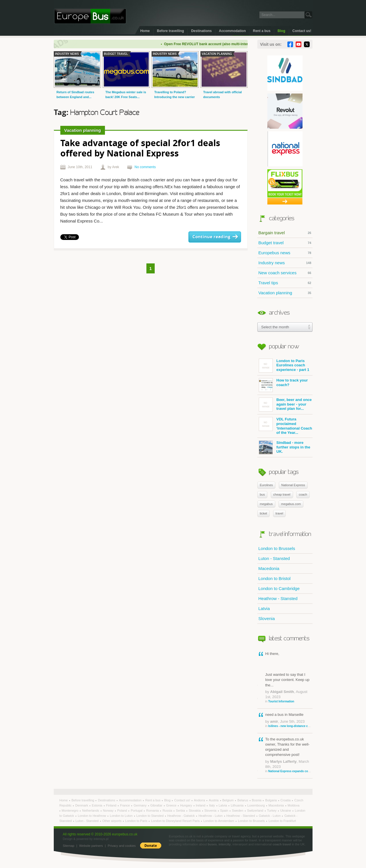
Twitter (307, 44)
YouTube (299, 44)
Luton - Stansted (274, 558)
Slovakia (195, 811)
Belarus (243, 800)
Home (145, 31)
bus (262, 494)
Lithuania (238, 805)
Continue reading (211, 237)
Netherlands (91, 811)
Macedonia (269, 568)
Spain (225, 811)
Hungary (187, 805)
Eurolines (266, 485)
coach (303, 494)
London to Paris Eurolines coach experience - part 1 (284, 366)
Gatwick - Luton (270, 816)
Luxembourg (256, 805)
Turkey (272, 811)
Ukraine (286, 811)
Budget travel (285, 243)
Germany (140, 805)
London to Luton (122, 816)
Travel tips (285, 283)
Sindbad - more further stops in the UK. (285, 447)
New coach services (285, 273)
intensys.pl (101, 839)
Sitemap (69, 846)
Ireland (201, 805)
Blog (282, 31)
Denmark (82, 805)
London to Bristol (275, 578)
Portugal (137, 811)
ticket (264, 513)
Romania (153, 811)
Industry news (285, 263)
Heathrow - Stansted (278, 598)
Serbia (181, 811)
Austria (214, 800)
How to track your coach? (283, 385)
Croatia (286, 800)
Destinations (201, 31)
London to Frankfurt (282, 821)
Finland (112, 805)
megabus (266, 504)
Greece (172, 805)
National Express (293, 485)
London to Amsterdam (219, 821)
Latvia (264, 608)
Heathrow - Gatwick (181, 816)
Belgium (229, 800)
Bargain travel (285, 233)
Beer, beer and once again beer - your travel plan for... (285, 405)
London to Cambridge (279, 588)
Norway (109, 811)
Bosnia (257, 800)
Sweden (238, 811)
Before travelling (171, 31)
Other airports (112, 821)
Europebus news (285, 253)
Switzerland (256, 811)
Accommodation (232, 31)
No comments (145, 167)
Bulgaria (271, 800)
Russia (168, 811)
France (125, 805)
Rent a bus (261, 31)
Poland (123, 811)
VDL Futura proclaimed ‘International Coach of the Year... (286, 426)
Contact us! (302, 31)
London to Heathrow (92, 816)
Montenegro (71, 811)
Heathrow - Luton (211, 816)
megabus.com (291, 504)
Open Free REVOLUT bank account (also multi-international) (216, 44)
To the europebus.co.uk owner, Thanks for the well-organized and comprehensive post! (289, 755)
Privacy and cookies (122, 846)
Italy (212, 805)
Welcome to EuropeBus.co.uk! (90, 16)
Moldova (294, 805)
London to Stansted (150, 816)
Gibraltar (157, 805)
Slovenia (267, 618)
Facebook (290, 44)
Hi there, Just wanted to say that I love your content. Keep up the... (289, 678)
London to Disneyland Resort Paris (176, 821)
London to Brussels (277, 548)
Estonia (98, 805)
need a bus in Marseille (289, 720)
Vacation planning (285, 293)
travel (280, 513)
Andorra (200, 800)
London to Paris (137, 821)
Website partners (91, 846)
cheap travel (282, 494)
